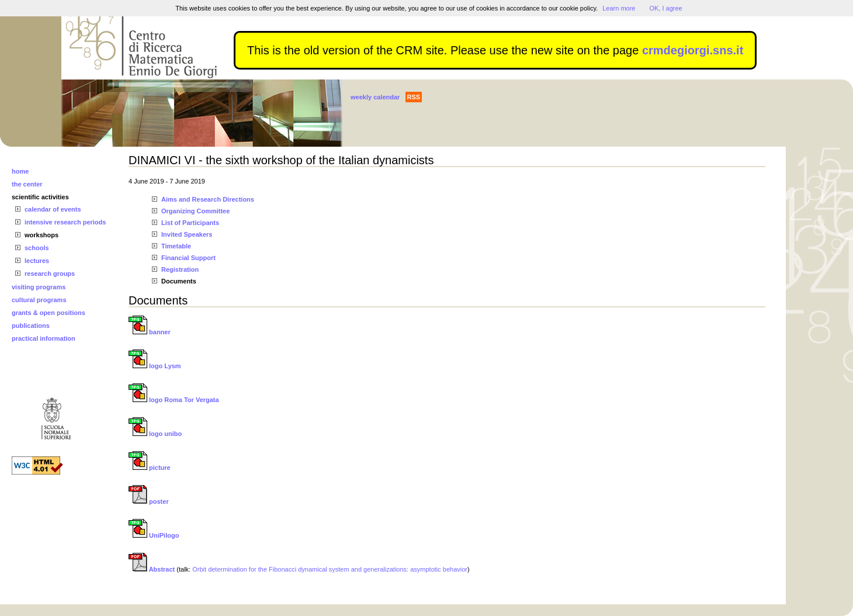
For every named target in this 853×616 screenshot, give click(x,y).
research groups (50, 274)
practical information (44, 338)
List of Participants (190, 223)
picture (150, 468)
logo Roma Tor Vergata (174, 400)
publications (31, 326)
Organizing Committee (195, 211)
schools (37, 248)
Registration (180, 269)
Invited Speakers (187, 234)
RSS (414, 97)
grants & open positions (48, 313)
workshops (41, 235)
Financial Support (188, 258)
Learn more (619, 8)
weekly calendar (375, 97)
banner (150, 332)
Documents (179, 281)
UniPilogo (154, 535)
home (20, 171)
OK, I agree (665, 8)
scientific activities (40, 197)
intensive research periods (65, 222)
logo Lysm (155, 366)
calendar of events (53, 209)
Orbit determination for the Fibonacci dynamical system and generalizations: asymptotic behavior (330, 569)
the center (27, 184)
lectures (37, 261)
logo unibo (155, 434)
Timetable (176, 246)
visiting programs (39, 287)
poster (149, 501)
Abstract (152, 569)
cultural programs (39, 300)
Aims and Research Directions (208, 199)
